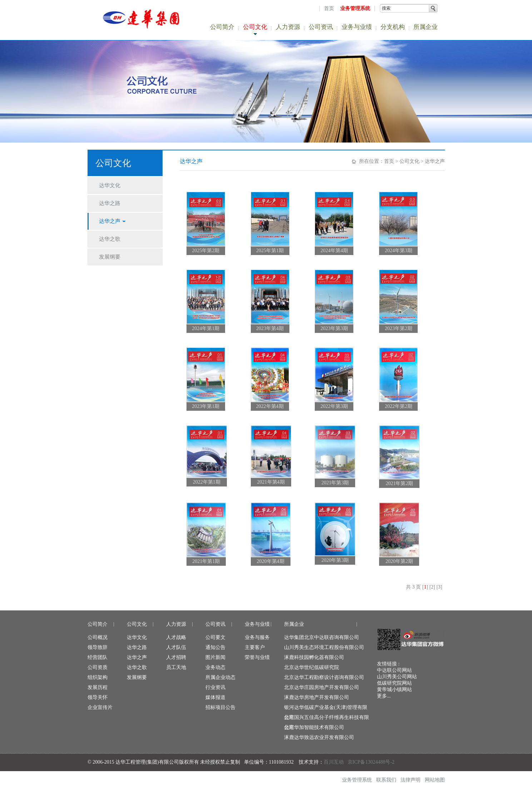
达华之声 (435, 161)
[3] (439, 587)
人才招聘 (176, 657)
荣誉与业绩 (257, 657)
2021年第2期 (399, 483)
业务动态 (215, 667)
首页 (329, 8)
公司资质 (98, 667)
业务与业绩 (357, 27)
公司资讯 (321, 27)
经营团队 (98, 657)
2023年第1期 (206, 406)
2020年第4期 (271, 561)
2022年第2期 (399, 406)
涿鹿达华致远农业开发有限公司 (319, 737)
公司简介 (222, 27)
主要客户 (255, 647)
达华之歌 (137, 667)
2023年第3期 (334, 328)
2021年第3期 (335, 483)
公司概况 (98, 637)
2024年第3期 (399, 251)
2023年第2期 (399, 328)
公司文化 (255, 27)
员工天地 (176, 667)
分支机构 (393, 27)
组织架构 (98, 677)
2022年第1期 (207, 482)
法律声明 (411, 780)
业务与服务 (257, 637)
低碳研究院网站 (394, 683)
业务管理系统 (355, 8)
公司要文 (215, 637)
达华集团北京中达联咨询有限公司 (322, 637)
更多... (384, 696)
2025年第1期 (270, 251)
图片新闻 (215, 657)
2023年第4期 (270, 328)
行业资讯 (215, 687)
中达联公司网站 (394, 670)
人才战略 (176, 637)
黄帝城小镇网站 (394, 690)
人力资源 (288, 27)
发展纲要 (137, 677)
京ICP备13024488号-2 (371, 762)
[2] (432, 587)
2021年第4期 (271, 482)
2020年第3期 (335, 560)
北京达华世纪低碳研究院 (312, 667)
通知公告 (215, 647)
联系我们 (386, 780)
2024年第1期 (206, 328)
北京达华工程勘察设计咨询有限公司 (324, 677)
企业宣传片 (100, 707)
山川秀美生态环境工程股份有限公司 (324, 647)
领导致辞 (98, 647)
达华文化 (137, 637)
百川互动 (334, 762)
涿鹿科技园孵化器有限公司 (314, 657)
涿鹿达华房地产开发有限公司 (317, 697)
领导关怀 (98, 697)
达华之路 (137, 647)
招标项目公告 (220, 707)
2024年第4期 (334, 251)
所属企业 (426, 27)
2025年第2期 (206, 251)
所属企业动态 (220, 677)
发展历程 (98, 687)
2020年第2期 (399, 561)
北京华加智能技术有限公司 (314, 727)
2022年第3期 (334, 406)
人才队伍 (176, 647)
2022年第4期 (270, 406)
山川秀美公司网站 (397, 677)
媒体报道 (215, 697)
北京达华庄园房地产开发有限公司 (322, 687)
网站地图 (435, 780)
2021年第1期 (206, 561)
